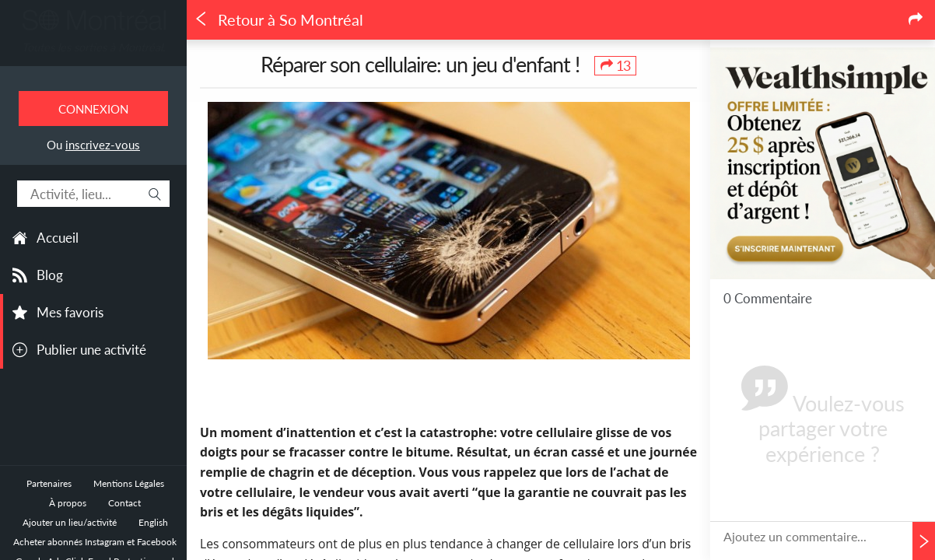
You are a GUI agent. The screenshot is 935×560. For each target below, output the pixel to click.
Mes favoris (70, 312)
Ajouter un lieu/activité (70, 522)
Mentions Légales (129, 483)
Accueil (58, 238)
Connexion (93, 109)
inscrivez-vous (103, 145)
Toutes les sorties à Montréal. (93, 47)
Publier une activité (91, 350)
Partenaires (49, 483)
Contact (124, 503)
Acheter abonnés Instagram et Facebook (95, 542)
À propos (68, 503)
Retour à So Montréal (278, 20)
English (153, 522)
